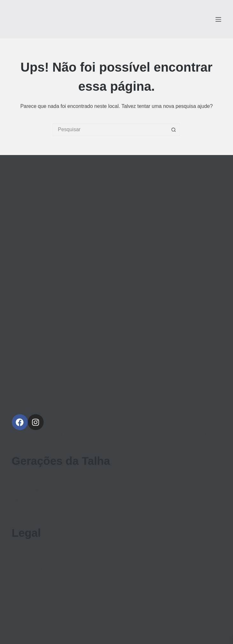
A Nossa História (31, 491)
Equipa (20, 486)
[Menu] (218, 19)
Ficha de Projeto (30, 568)
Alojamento (25, 501)
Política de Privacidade (38, 548)
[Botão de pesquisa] (174, 130)
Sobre (19, 511)
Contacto (22, 516)
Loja (17, 496)
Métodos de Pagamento (39, 563)
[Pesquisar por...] (110, 130)
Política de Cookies (34, 573)
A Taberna (23, 506)
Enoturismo (25, 476)
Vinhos (20, 481)
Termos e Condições (35, 553)
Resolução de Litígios (36, 558)
